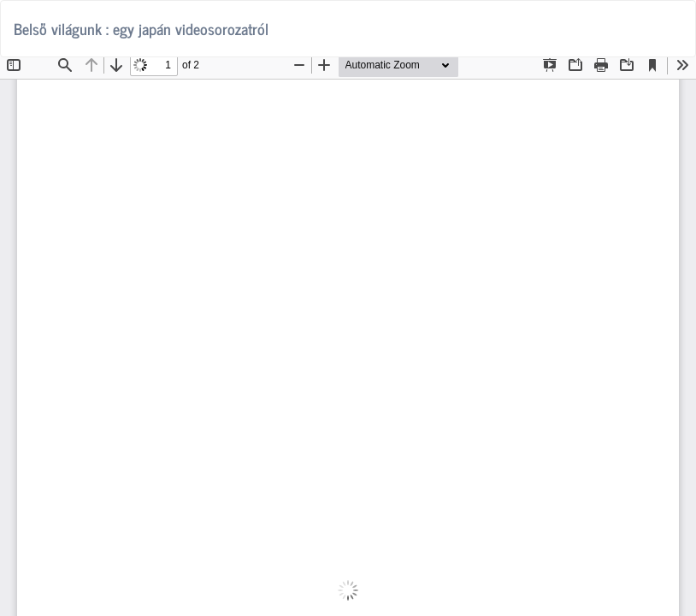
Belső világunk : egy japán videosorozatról (141, 28)
